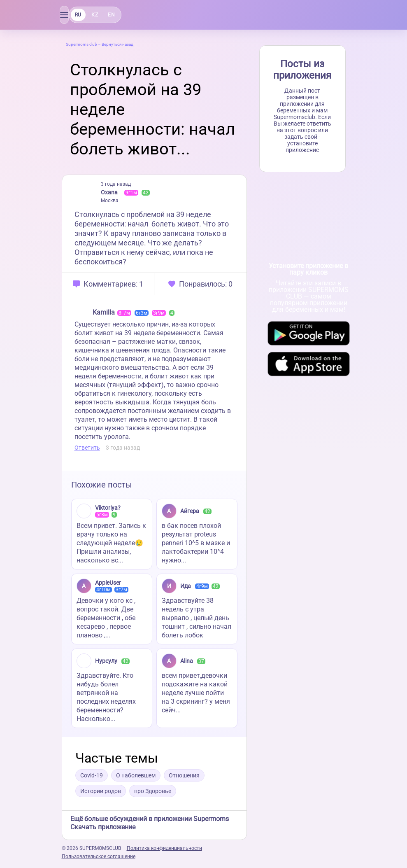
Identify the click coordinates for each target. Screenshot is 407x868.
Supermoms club (81, 44)
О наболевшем (136, 775)
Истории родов (101, 791)
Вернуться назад (117, 44)
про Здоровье (153, 791)
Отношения (184, 775)
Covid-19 (92, 775)
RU (78, 15)
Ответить (87, 448)
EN (111, 15)
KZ (95, 15)
